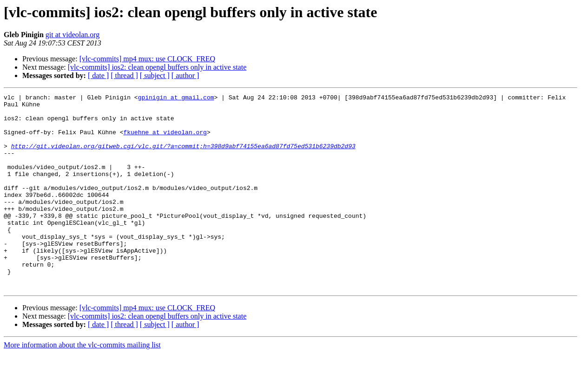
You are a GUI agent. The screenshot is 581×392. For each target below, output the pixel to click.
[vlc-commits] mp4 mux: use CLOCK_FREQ (147, 59)
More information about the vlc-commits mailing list (82, 384)
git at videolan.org (73, 35)
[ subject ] (155, 75)
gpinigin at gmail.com (176, 98)
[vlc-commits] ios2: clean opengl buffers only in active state (157, 67)
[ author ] (185, 75)
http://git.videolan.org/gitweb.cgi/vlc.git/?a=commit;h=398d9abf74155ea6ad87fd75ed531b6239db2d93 (183, 157)
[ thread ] (124, 75)
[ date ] (98, 75)
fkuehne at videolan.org (165, 140)
